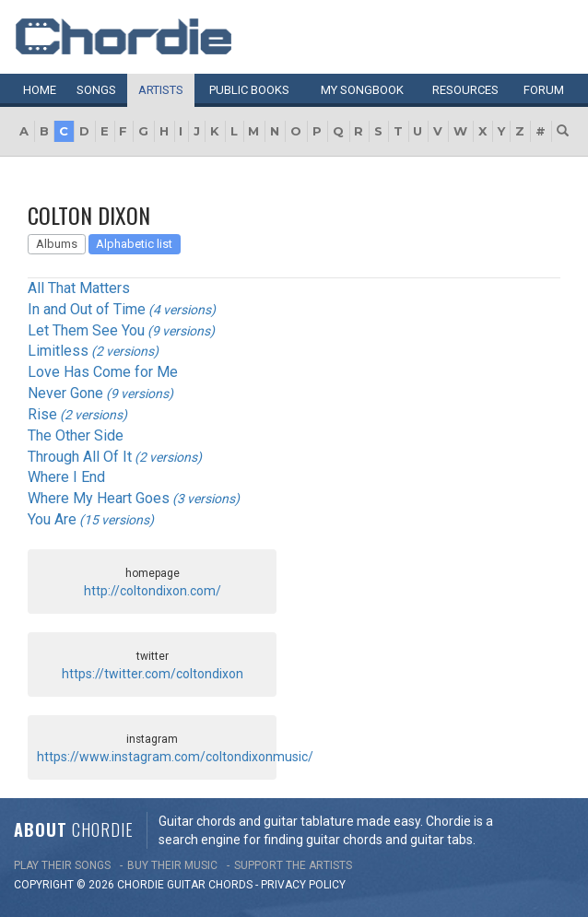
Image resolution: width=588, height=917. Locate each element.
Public (249, 90)
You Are (52, 519)
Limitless (58, 351)
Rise (42, 414)
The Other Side (76, 435)
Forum (544, 90)
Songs (96, 90)
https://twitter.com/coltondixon (153, 674)
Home (40, 90)
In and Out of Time (87, 309)
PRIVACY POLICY (303, 885)
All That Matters (79, 288)
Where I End (66, 477)
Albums (57, 244)
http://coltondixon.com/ (153, 591)
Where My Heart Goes (99, 498)
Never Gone (65, 393)
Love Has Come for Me (103, 372)
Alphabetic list (134, 244)
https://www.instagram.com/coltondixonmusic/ (175, 757)
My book (362, 90)
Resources (465, 90)
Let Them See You (86, 330)
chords (230, 885)
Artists (161, 90)
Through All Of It (80, 457)
